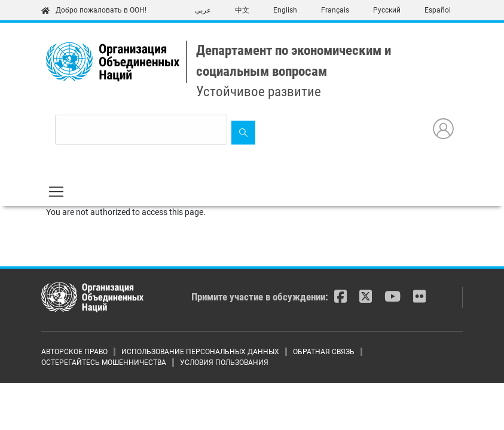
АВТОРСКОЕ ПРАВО (74, 352)
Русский (387, 10)
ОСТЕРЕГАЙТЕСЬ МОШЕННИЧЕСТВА (104, 363)
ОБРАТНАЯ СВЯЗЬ (324, 352)
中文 (242, 10)
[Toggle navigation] (56, 192)
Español (438, 10)
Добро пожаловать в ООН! (94, 10)
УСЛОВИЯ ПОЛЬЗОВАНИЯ (224, 363)
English (285, 10)
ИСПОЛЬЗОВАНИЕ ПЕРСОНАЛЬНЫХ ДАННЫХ (200, 352)
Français (335, 10)
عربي (203, 10)
